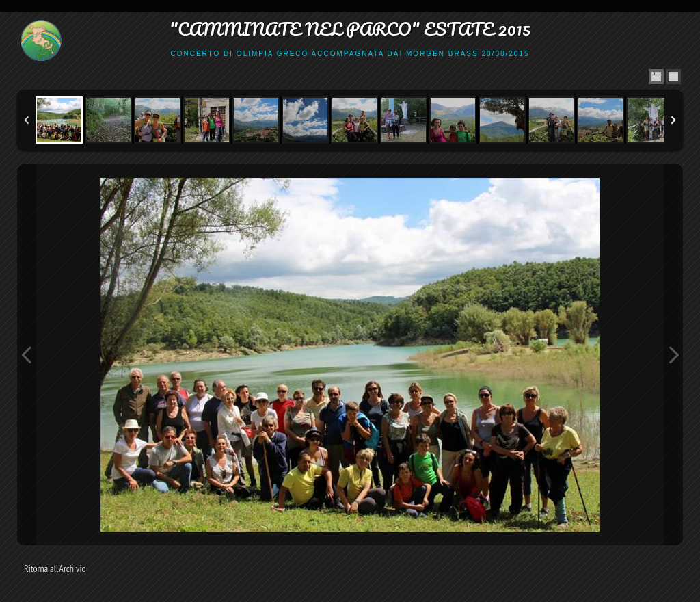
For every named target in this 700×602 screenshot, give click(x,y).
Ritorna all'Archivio (55, 568)
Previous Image (27, 355)
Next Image (673, 355)
